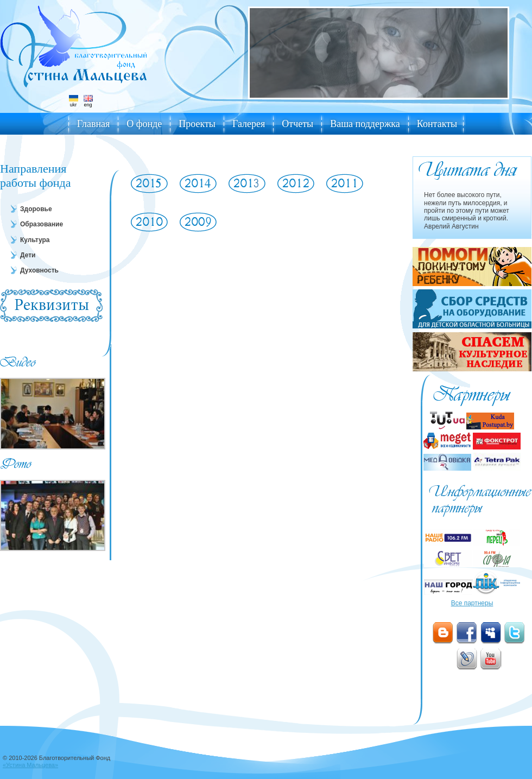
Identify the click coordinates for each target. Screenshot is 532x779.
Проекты (197, 124)
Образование (42, 224)
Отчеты (297, 124)
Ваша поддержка (365, 124)
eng (88, 101)
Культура (35, 240)
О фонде (144, 124)
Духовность (39, 270)
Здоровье (36, 209)
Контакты (437, 124)
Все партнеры (472, 603)
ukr (74, 101)
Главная (93, 124)
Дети (28, 255)
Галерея (249, 124)
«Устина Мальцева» (30, 765)
